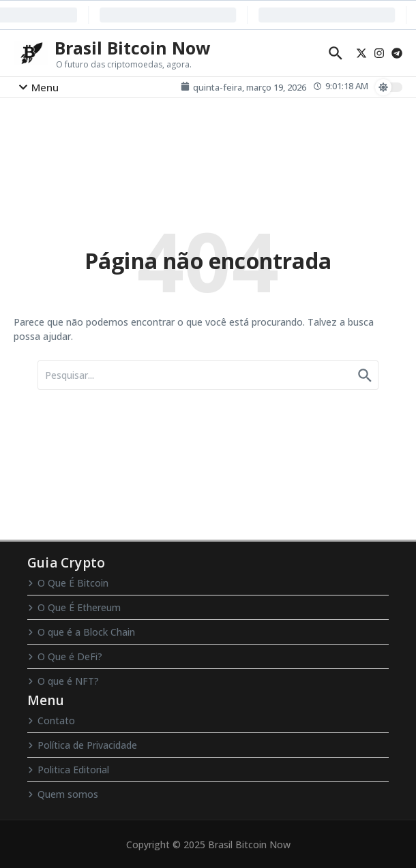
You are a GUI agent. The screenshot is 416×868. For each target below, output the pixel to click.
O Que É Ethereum (74, 607)
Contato (51, 720)
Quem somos (63, 794)
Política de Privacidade (82, 745)
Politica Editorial (68, 770)
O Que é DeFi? (65, 656)
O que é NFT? (63, 681)
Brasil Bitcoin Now (132, 48)
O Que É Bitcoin (68, 583)
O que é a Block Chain (81, 632)
